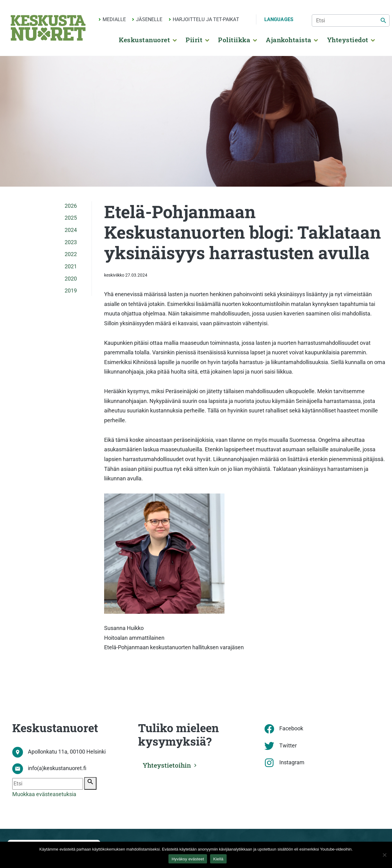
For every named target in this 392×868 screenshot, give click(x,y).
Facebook (291, 728)
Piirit (194, 40)
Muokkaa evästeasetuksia (44, 794)
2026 (71, 206)
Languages (279, 19)
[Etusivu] (48, 28)
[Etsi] (351, 20)
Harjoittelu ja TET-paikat (206, 19)
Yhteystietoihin (168, 765)
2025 (71, 218)
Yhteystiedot (348, 40)
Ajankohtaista (288, 40)
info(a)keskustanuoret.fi (57, 768)
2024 (71, 230)
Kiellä (218, 859)
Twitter (288, 746)
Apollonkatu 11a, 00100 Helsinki (67, 752)
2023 (71, 242)
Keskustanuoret (144, 40)
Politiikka (234, 40)
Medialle (114, 19)
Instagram (292, 762)
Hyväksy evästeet (188, 859)
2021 (71, 266)
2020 (71, 279)
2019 (71, 291)
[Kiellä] (384, 855)
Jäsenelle (149, 19)
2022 (71, 254)
